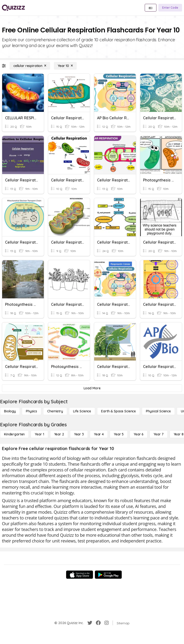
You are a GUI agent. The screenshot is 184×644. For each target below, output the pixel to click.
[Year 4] (99, 434)
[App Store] (80, 575)
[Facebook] (98, 623)
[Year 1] (39, 434)
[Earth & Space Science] (118, 411)
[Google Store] (108, 575)
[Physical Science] (158, 411)
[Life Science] (82, 411)
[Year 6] (139, 434)
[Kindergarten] (14, 434)
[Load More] (92, 388)
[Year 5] (119, 434)
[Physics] (32, 411)
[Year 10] (65, 66)
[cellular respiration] (30, 66)
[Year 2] (59, 434)
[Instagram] (107, 623)
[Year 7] (158, 434)
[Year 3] (79, 434)
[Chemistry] (55, 411)
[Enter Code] (170, 8)
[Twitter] (90, 623)
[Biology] (10, 411)
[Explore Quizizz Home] (13, 8)
